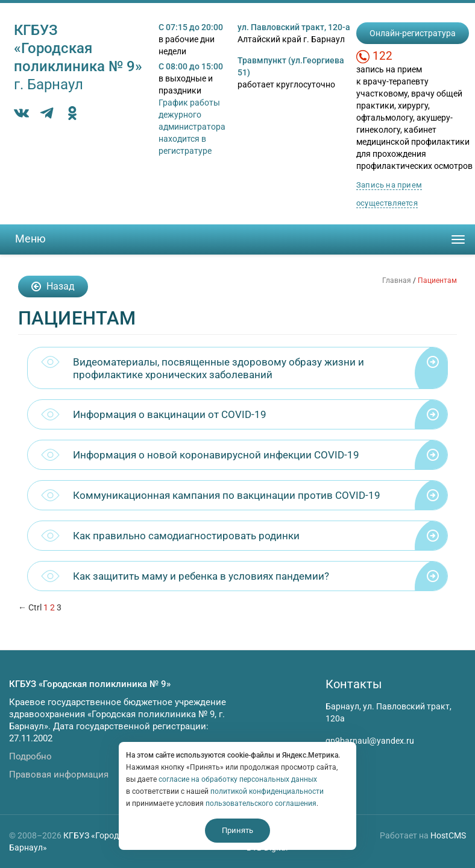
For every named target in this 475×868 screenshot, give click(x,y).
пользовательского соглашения (261, 803)
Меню (30, 239)
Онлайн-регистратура (413, 33)
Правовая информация (59, 775)
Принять (237, 830)
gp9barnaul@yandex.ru (370, 741)
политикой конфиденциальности (267, 791)
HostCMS (448, 835)
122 (382, 56)
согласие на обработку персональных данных (238, 779)
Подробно (30, 756)
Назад (53, 286)
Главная (397, 280)
